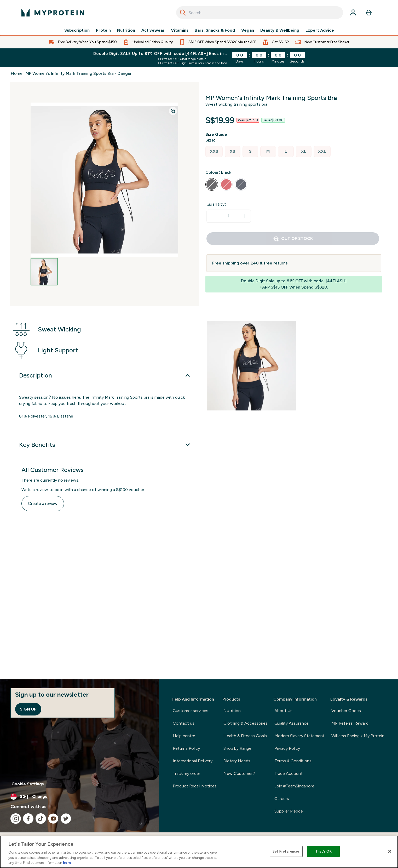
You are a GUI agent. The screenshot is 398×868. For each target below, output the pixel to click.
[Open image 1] (44, 272)
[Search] (183, 13)
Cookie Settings (28, 784)
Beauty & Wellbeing (280, 30)
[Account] (353, 13)
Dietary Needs (237, 761)
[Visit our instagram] (16, 819)
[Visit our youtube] (53, 819)
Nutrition (126, 30)
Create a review (43, 503)
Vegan (248, 30)
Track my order (186, 773)
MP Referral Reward (350, 723)
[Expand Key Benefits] (106, 445)
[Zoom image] (173, 111)
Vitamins (180, 30)
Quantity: (216, 204)
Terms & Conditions (293, 761)
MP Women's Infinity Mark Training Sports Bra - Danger (79, 73)
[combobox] (260, 13)
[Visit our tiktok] (41, 819)
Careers (282, 799)
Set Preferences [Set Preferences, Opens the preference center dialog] (286, 851)
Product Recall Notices (195, 786)
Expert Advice (320, 30)
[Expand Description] (106, 375)
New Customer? (239, 773)
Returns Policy (186, 748)
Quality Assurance (292, 723)
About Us (283, 711)
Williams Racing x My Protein (358, 736)
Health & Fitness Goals (245, 736)
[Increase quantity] (245, 216)
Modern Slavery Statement (299, 736)
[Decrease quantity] (212, 216)
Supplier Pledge (289, 811)
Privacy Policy (287, 748)
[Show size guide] (217, 134)
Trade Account (289, 773)
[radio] (214, 152)
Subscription (77, 30)
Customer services (191, 711)
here (67, 863)
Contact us (184, 723)
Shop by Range (237, 748)
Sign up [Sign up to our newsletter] (28, 709)
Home (17, 73)
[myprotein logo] (53, 13)
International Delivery (193, 761)
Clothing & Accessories (246, 723)
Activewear (153, 30)
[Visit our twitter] (66, 819)
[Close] (390, 851)
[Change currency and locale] (80, 797)
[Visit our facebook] (28, 819)
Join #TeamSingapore (294, 786)
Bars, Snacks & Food (215, 30)
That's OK (324, 851)
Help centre (184, 736)
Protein (103, 30)
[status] (229, 216)
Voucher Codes (346, 711)
